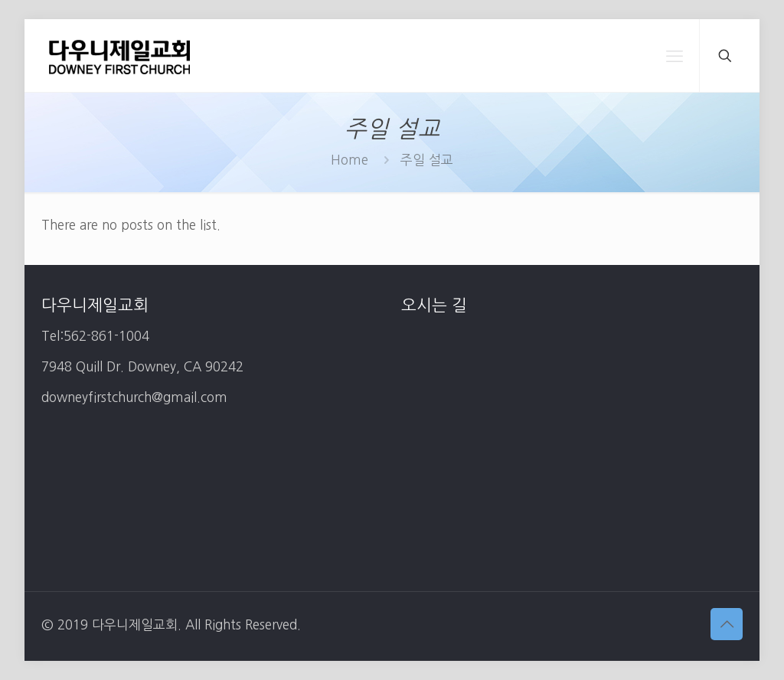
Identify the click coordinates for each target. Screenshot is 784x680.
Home (350, 160)
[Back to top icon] (727, 624)
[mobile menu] (675, 56)
